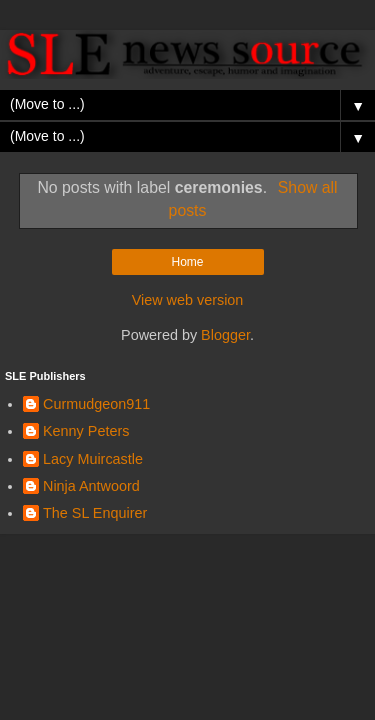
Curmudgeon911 (96, 404)
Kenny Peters (86, 431)
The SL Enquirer (95, 513)
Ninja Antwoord (91, 486)
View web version (188, 300)
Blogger (225, 335)
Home (187, 262)
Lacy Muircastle (93, 459)
